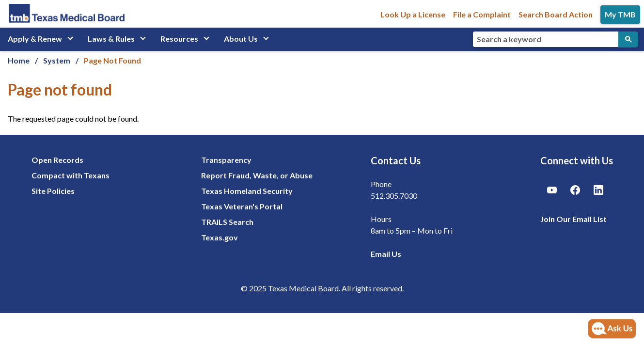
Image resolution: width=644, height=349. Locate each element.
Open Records (57, 160)
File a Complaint (482, 14)
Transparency (226, 160)
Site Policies (53, 191)
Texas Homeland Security (247, 191)
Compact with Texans (71, 175)
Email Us (386, 254)
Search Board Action (556, 14)
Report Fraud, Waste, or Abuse (257, 175)
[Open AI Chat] (612, 329)
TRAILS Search (227, 222)
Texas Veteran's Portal (242, 206)
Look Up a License (413, 14)
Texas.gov (220, 237)
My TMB (620, 14)
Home (19, 60)
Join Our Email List (573, 219)
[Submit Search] (628, 40)
